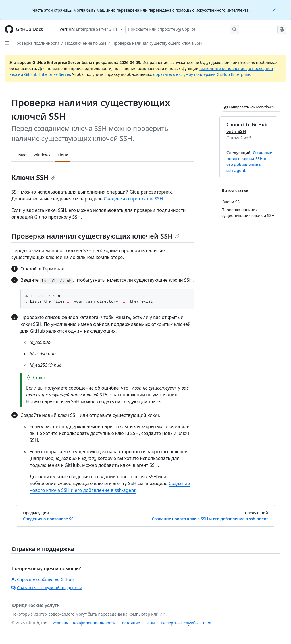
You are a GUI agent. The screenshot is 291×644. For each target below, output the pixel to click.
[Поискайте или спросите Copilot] (182, 29)
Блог (207, 623)
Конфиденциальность (94, 623)
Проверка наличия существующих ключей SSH (95, 236)
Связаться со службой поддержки (47, 588)
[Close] (275, 9)
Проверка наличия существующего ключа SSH (157, 43)
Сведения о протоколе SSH (133, 199)
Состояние (130, 623)
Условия (61, 623)
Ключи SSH (34, 177)
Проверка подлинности (36, 43)
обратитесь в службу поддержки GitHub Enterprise (202, 74)
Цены (150, 623)
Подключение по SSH (86, 43)
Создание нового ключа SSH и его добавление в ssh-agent (210, 519)
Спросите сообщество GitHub (42, 579)
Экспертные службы (179, 623)
